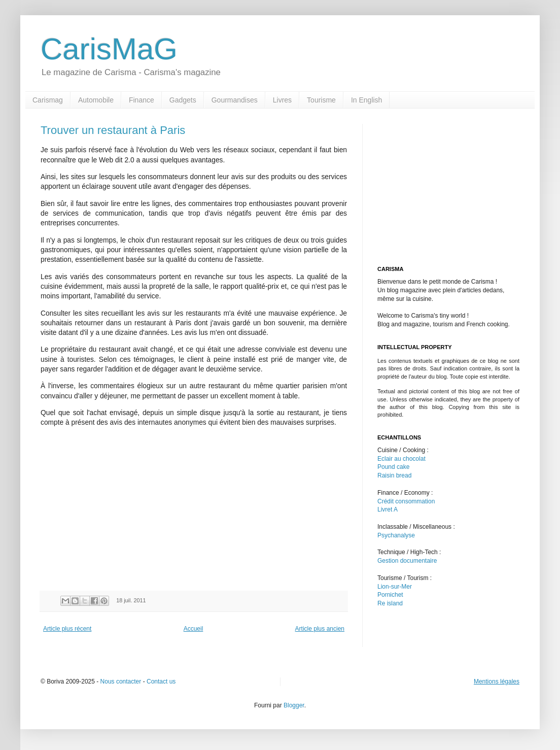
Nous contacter (121, 681)
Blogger (294, 705)
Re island (390, 603)
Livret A (388, 509)
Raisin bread (394, 475)
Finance (142, 100)
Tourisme (321, 100)
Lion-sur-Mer (395, 587)
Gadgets (183, 100)
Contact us (161, 681)
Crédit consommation (406, 501)
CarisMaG (109, 49)
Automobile (96, 100)
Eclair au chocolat (401, 459)
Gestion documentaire (407, 561)
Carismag (48, 100)
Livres (282, 100)
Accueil (194, 629)
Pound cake (393, 467)
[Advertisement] (126, 507)
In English (366, 100)
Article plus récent (67, 629)
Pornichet (390, 595)
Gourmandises (235, 100)
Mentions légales (497, 681)
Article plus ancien (320, 629)
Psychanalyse (396, 535)
